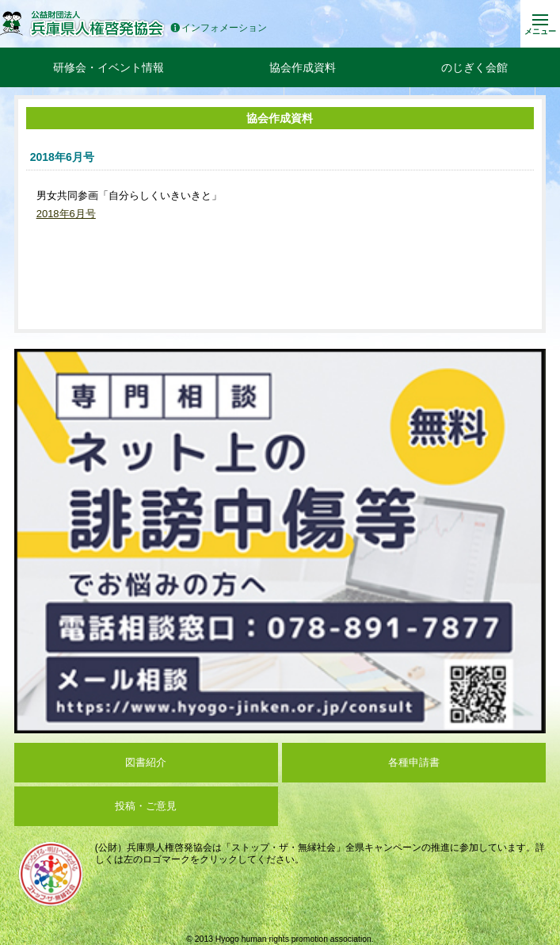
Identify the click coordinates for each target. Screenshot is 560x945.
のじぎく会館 (474, 67)
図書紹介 (146, 762)
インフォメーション (219, 28)
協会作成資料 (303, 67)
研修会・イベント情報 (109, 67)
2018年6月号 (66, 214)
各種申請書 (414, 762)
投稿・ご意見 (146, 806)
